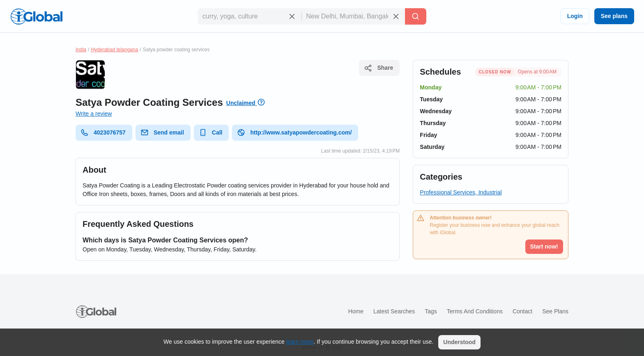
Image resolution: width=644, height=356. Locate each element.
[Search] (416, 16)
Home (356, 311)
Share (378, 68)
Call (211, 132)
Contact (522, 311)
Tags (431, 311)
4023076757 (103, 132)
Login (575, 16)
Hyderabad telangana (114, 50)
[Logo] (37, 16)
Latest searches (394, 311)
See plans (614, 16)
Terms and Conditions (475, 311)
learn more (300, 342)
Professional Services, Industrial (461, 192)
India (81, 50)
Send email (162, 132)
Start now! (544, 246)
